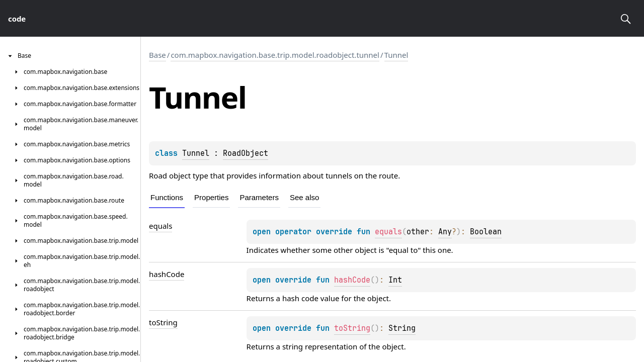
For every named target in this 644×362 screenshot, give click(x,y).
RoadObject (246, 153)
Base (157, 55)
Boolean (486, 232)
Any (445, 232)
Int (395, 280)
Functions (167, 197)
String (402, 328)
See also (304, 197)
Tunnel (396, 55)
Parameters (259, 197)
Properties (211, 197)
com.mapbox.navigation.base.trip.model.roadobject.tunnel (275, 55)
